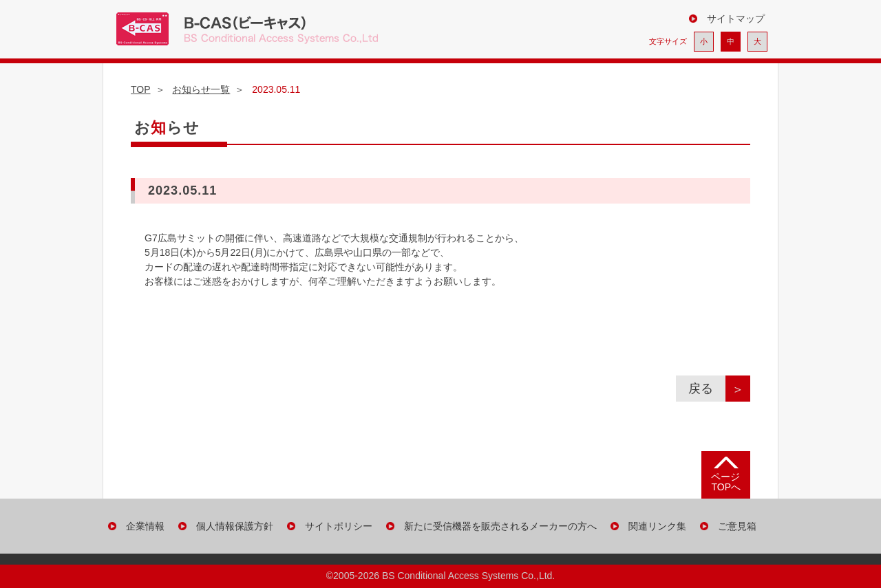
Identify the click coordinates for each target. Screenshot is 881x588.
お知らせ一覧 (201, 89)
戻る (707, 389)
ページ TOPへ (726, 482)
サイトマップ (736, 19)
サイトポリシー (339, 526)
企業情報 (145, 526)
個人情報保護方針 (235, 526)
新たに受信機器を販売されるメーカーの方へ (500, 526)
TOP (141, 89)
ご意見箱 (737, 526)
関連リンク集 (657, 526)
